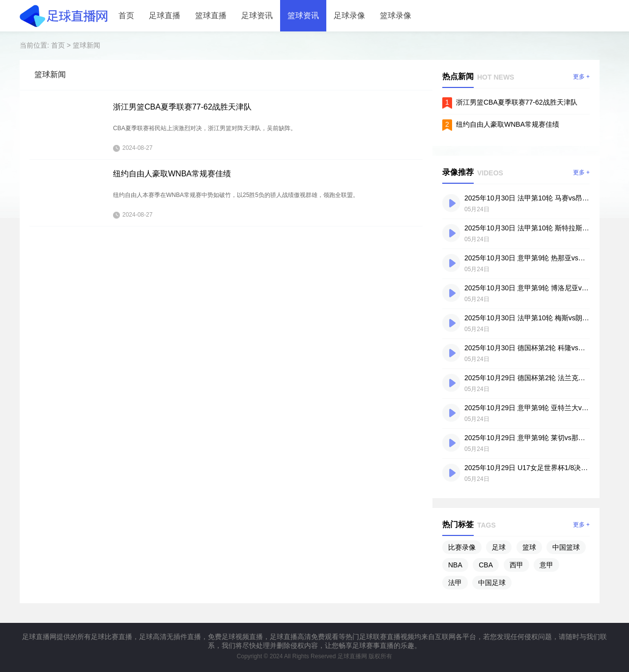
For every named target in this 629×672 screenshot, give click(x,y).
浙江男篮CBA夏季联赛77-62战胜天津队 (182, 107)
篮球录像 (396, 15)
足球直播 (165, 15)
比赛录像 (462, 547)
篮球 (529, 547)
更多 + (581, 77)
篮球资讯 (303, 15)
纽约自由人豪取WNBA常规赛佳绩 (172, 174)
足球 (499, 547)
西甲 (516, 565)
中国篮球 (566, 547)
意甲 (546, 565)
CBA (486, 565)
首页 (126, 15)
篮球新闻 (86, 45)
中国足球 (492, 583)
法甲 (455, 583)
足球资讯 (257, 15)
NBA (455, 565)
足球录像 (349, 15)
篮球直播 (211, 15)
